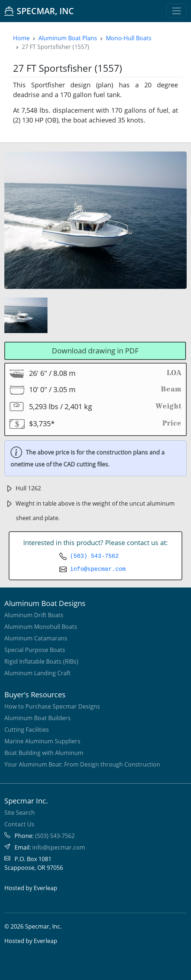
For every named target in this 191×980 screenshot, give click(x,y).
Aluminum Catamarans (36, 638)
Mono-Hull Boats (129, 38)
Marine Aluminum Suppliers (42, 741)
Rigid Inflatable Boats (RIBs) (41, 661)
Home (21, 38)
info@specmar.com (98, 569)
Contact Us (19, 824)
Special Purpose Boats (35, 650)
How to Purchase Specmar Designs (52, 706)
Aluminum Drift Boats (34, 615)
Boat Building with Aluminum (44, 753)
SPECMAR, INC (39, 11)
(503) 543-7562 (94, 556)
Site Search (20, 813)
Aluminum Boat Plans (68, 38)
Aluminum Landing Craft (38, 673)
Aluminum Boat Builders (38, 718)
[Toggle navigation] (177, 11)
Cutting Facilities (27, 730)
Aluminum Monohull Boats (41, 627)
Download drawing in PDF (95, 351)
